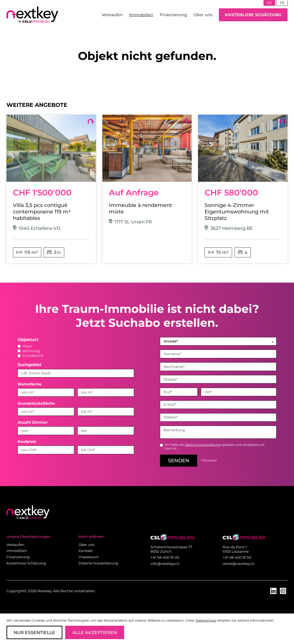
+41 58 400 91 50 (237, 557)
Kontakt (86, 550)
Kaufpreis (27, 441)
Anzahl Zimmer (33, 422)
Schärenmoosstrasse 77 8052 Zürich (171, 549)
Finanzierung (173, 15)
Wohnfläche (29, 384)
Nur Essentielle (34, 633)
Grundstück (30, 356)
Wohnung (29, 351)
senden (179, 460)
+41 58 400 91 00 (165, 557)
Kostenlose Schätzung (253, 15)
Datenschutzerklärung (203, 444)
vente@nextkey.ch (239, 563)
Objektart (28, 340)
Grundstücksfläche (36, 403)
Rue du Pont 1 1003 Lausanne (236, 549)
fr (282, 3)
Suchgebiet (30, 365)
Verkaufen (112, 15)
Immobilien (141, 15)
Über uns (203, 15)
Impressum (89, 556)
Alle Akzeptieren (95, 633)
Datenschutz (206, 620)
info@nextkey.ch (165, 563)
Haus (25, 346)
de (269, 3)
